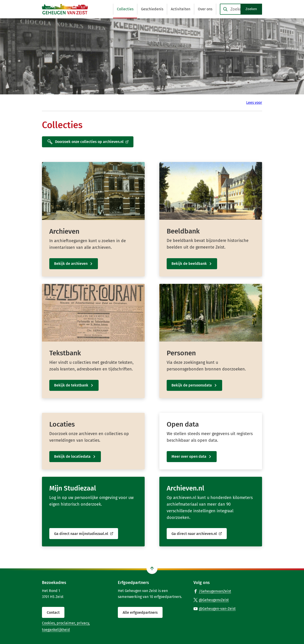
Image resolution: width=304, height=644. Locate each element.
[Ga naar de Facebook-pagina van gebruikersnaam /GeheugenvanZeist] (212, 591)
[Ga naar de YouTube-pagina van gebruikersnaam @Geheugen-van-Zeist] (215, 608)
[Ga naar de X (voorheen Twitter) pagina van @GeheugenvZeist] (211, 600)
